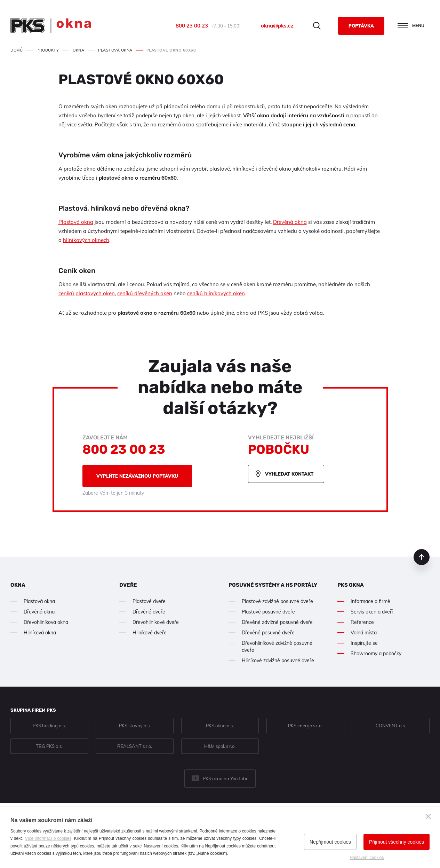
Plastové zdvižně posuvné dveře (277, 601)
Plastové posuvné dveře (268, 612)
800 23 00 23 (192, 26)
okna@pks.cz (277, 26)
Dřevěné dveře (149, 612)
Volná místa (364, 633)
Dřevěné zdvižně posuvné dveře (277, 622)
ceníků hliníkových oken (216, 293)
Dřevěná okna (290, 222)
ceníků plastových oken (87, 293)
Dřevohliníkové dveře (156, 622)
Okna (18, 585)
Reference (362, 622)
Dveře (128, 585)
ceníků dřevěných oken (145, 293)
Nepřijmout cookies (330, 842)
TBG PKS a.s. (49, 746)
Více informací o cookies (48, 838)
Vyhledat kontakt (289, 474)
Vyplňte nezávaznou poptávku (137, 476)
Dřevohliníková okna (46, 622)
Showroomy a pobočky (376, 654)
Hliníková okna (40, 633)
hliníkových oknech (86, 240)
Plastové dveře (149, 601)
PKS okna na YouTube (226, 779)
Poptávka (361, 26)
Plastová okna (76, 222)
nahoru (422, 557)
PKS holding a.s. (49, 726)
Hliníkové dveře (150, 633)
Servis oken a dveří (372, 612)
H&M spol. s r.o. (220, 746)
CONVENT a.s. (391, 726)
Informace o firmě (370, 601)
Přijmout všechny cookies (397, 842)
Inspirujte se (364, 643)
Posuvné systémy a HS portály (273, 585)
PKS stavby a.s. (135, 726)
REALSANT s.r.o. (135, 746)
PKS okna (351, 585)
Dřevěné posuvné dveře (268, 633)
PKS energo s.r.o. (305, 726)
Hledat (317, 26)
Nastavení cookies (367, 858)
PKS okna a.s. (220, 726)
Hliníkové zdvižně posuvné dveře (278, 660)
